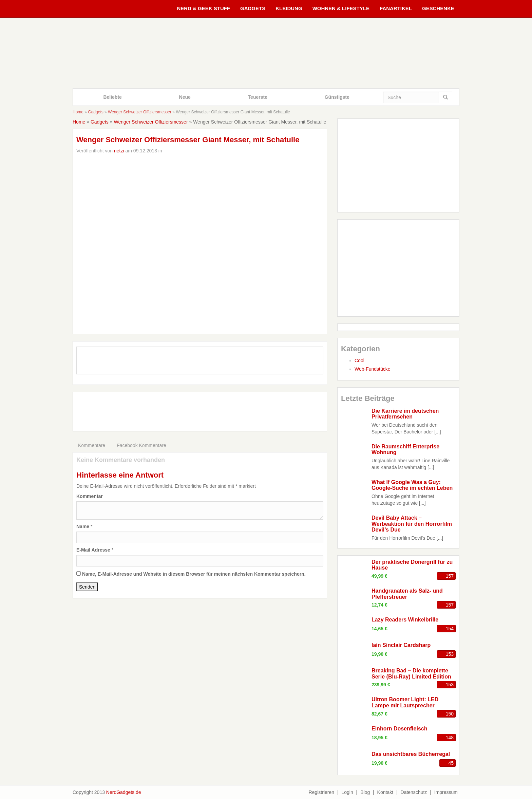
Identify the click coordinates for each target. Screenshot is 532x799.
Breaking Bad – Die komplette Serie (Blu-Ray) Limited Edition (411, 674)
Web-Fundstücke (373, 369)
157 (450, 576)
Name (83, 526)
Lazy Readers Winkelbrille (405, 620)
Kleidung (289, 8)
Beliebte (112, 97)
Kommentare (92, 445)
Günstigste (337, 97)
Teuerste (258, 97)
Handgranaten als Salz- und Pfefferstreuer (407, 594)
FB (171, 363)
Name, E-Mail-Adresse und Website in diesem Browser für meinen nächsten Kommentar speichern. (194, 574)
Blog (365, 792)
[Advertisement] (200, 411)
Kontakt (385, 792)
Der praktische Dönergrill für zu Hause (412, 565)
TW (192, 363)
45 (451, 763)
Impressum (446, 792)
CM (276, 363)
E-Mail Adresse (93, 550)
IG (234, 363)
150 (450, 714)
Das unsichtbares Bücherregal (411, 754)
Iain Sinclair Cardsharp (401, 645)
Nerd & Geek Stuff (203, 8)
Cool (359, 360)
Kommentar (90, 496)
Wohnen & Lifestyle (341, 8)
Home (78, 112)
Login (347, 792)
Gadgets (253, 8)
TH (255, 363)
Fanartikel (396, 8)
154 (450, 629)
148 (450, 738)
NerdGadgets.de (124, 792)
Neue (185, 97)
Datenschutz (414, 792)
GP (213, 363)
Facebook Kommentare (141, 445)
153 (450, 654)
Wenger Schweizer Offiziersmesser (140, 112)
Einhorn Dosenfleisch (399, 729)
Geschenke (438, 8)
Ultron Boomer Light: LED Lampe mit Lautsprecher (405, 702)
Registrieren (321, 792)
